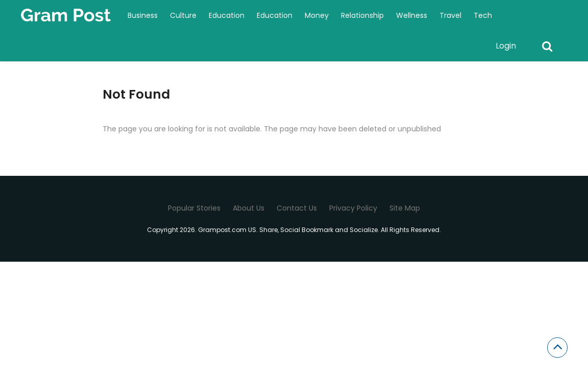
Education (227, 15)
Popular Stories (194, 208)
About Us (249, 208)
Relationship (362, 15)
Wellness (412, 15)
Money (317, 15)
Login (506, 46)
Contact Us (297, 208)
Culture (183, 15)
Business (143, 15)
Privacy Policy (353, 208)
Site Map (405, 208)
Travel (450, 15)
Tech (483, 15)
